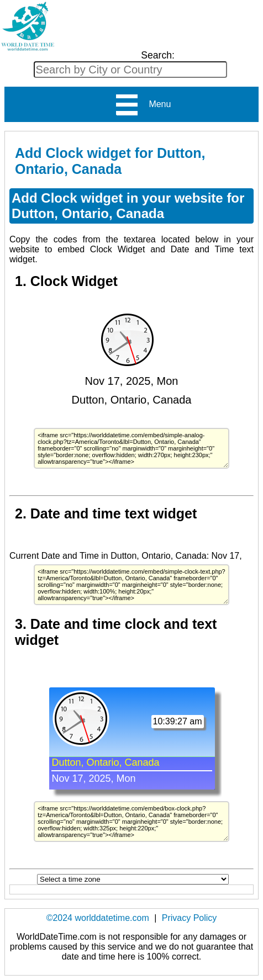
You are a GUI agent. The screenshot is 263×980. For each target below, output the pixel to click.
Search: (158, 55)
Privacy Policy (190, 918)
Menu (143, 105)
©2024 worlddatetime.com (98, 918)
